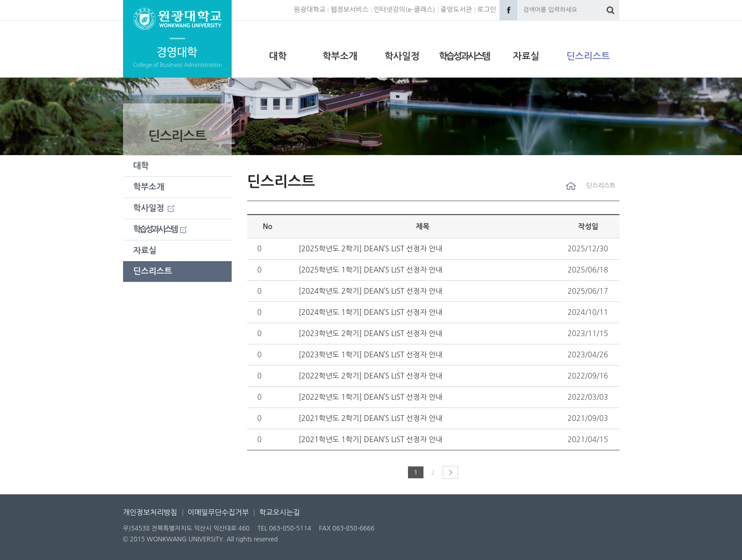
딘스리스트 (588, 56)
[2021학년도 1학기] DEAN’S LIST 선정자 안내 (371, 440)
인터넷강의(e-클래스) (405, 10)
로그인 (487, 10)
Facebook (509, 10)
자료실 (526, 56)
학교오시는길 (279, 512)
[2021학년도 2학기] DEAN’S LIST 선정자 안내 (371, 418)
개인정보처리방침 (150, 512)
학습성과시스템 (464, 56)
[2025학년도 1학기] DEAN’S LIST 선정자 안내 (371, 270)
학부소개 (340, 56)
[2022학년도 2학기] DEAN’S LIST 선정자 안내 (371, 376)
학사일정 (402, 56)
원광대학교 (309, 10)
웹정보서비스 (349, 10)
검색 (610, 10)
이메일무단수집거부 (218, 512)
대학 (278, 56)
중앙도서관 (456, 10)
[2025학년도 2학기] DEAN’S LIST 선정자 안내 (371, 249)
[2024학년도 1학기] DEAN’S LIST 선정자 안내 (371, 312)
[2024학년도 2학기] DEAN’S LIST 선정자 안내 (371, 291)
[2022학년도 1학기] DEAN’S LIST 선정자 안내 (371, 397)
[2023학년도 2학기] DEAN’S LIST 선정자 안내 (371, 334)
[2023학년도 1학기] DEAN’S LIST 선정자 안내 (371, 355)
